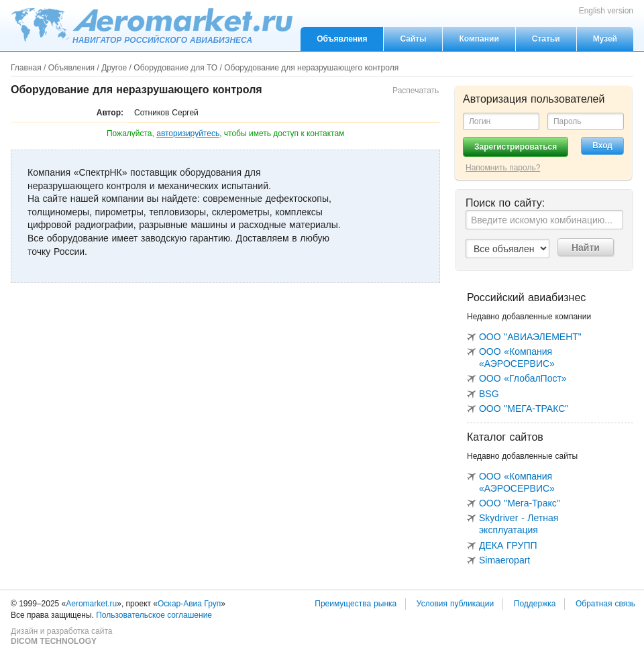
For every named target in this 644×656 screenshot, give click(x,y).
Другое (114, 68)
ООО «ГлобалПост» (523, 378)
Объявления (342, 39)
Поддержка (535, 604)
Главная (26, 68)
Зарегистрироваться (516, 147)
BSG (489, 394)
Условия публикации (455, 604)
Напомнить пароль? (503, 168)
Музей (605, 39)
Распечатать (416, 91)
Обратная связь (605, 604)
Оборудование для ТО (175, 68)
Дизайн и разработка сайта (61, 637)
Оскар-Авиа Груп (189, 604)
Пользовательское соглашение (154, 615)
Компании (479, 39)
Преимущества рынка (356, 604)
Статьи (546, 39)
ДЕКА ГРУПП (508, 545)
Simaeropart (504, 560)
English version (606, 11)
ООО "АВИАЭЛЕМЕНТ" (530, 337)
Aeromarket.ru (152, 25)
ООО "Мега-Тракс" (520, 503)
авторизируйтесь (188, 133)
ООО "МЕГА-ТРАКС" (524, 408)
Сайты (413, 39)
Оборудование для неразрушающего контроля (311, 68)
